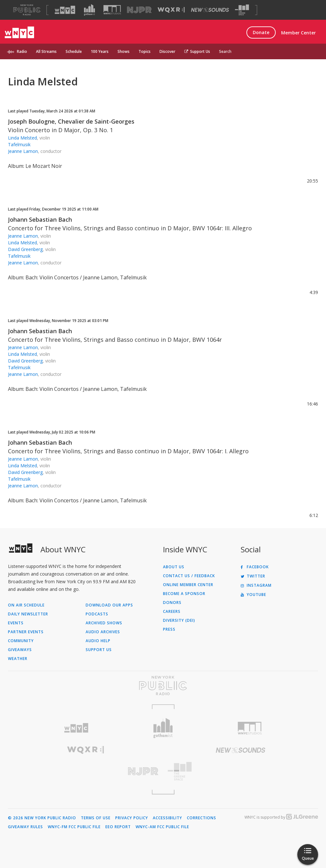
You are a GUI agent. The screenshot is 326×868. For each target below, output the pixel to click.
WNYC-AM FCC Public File (162, 827)
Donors (172, 603)
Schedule (74, 51)
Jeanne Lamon (23, 151)
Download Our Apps (109, 605)
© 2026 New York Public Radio (42, 818)
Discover (167, 51)
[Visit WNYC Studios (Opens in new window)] (112, 10)
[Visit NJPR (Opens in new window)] (139, 10)
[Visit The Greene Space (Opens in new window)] (242, 10)
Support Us (197, 51)
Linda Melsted (22, 138)
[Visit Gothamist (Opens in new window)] (89, 10)
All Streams (46, 51)
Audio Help (98, 641)
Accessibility (167, 818)
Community (21, 641)
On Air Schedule (26, 605)
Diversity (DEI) (179, 621)
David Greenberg (25, 249)
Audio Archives (103, 632)
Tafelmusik (19, 144)
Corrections (202, 818)
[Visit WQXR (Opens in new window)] (171, 10)
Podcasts (97, 614)
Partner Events (26, 632)
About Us (174, 567)
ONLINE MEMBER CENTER (188, 585)
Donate (261, 32)
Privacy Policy (132, 818)
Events (16, 623)
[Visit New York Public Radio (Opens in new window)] (163, 685)
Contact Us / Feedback (189, 576)
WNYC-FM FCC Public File (74, 827)
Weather (18, 659)
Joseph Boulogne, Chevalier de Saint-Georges (71, 121)
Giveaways (20, 650)
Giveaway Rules (25, 827)
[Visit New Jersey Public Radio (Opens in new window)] (85, 771)
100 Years (100, 51)
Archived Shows (104, 623)
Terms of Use (96, 818)
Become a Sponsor (184, 594)
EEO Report (118, 827)
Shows (124, 51)
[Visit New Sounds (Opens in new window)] (210, 10)
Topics (145, 51)
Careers (172, 612)
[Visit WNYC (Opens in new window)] (65, 10)
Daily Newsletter (28, 614)
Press (169, 629)
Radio (22, 51)
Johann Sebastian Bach (40, 219)
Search (225, 51)
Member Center (298, 33)
